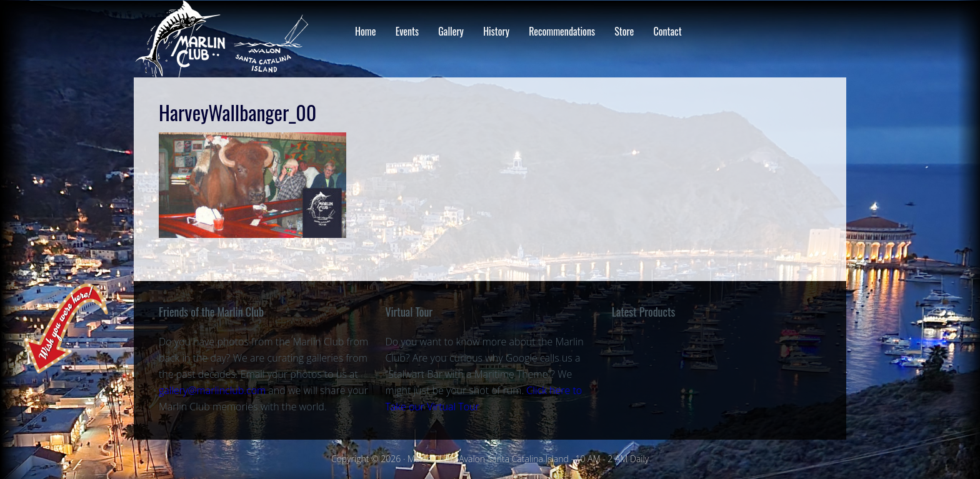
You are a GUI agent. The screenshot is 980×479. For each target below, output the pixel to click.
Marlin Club (234, 39)
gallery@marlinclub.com (212, 390)
